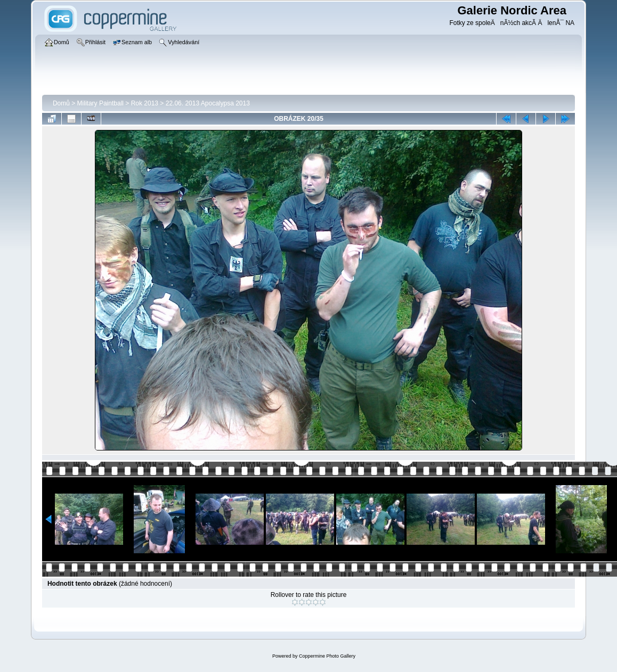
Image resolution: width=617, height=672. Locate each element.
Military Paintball (100, 103)
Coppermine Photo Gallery (327, 656)
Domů (61, 103)
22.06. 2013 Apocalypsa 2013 (208, 103)
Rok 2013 (145, 103)
